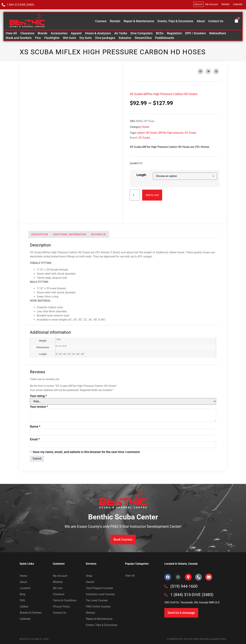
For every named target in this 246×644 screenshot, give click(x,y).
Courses (101, 21)
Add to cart (152, 195)
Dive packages (105, 38)
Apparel (76, 33)
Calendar (238, 4)
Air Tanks (121, 33)
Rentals (115, 21)
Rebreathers (218, 33)
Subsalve (125, 38)
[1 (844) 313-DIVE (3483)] (166, 595)
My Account (212, 4)
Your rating (38, 396)
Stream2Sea (143, 38)
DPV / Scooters (196, 33)
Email (35, 439)
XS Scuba (190, 133)
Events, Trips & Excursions (175, 21)
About (201, 21)
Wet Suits (69, 38)
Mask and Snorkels (19, 38)
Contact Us (216, 21)
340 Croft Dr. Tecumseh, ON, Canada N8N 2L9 (192, 602)
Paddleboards (165, 38)
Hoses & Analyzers (98, 33)
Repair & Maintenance (139, 21)
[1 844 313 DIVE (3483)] (3, 5)
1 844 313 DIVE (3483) (20, 5)
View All (11, 33)
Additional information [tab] (70, 234)
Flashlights (52, 38)
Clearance (27, 33)
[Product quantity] (135, 195)
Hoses (145, 127)
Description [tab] (40, 234)
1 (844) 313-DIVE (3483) (192, 595)
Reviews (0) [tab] (99, 234)
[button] (201, 71)
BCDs (160, 33)
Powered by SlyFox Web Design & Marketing (197, 639)
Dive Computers (142, 33)
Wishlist (225, 4)
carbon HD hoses (147, 133)
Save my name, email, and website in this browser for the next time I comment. (87, 452)
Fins (38, 38)
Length (141, 175)
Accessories (59, 33)
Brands (43, 33)
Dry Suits (86, 38)
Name (35, 427)
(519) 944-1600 (184, 586)
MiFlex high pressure (171, 133)
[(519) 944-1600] (166, 586)
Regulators (174, 33)
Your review (39, 407)
